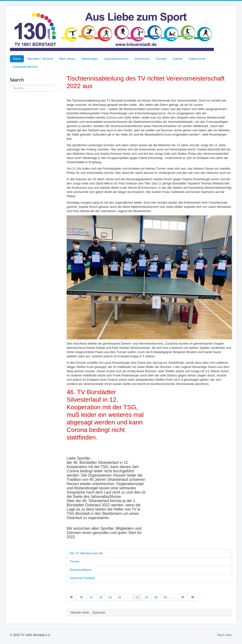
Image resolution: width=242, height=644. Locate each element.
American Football (82, 578)
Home (17, 59)
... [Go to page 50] (174, 597)
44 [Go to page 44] (119, 597)
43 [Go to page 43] (110, 597)
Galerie (177, 59)
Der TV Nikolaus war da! (86, 553)
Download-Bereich (25, 67)
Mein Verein (67, 59)
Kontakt (161, 59)
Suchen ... (10, 85)
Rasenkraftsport (81, 570)
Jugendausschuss (116, 59)
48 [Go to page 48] (156, 597)
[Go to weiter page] (183, 597)
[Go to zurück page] (82, 597)
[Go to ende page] (193, 597)
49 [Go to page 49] (165, 597)
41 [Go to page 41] (91, 597)
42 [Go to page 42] (101, 597)
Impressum (142, 59)
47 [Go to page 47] (147, 597)
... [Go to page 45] (128, 597)
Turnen (75, 561)
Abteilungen (90, 59)
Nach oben (225, 635)
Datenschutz (197, 59)
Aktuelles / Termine (40, 59)
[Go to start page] (72, 597)
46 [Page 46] (137, 597)
